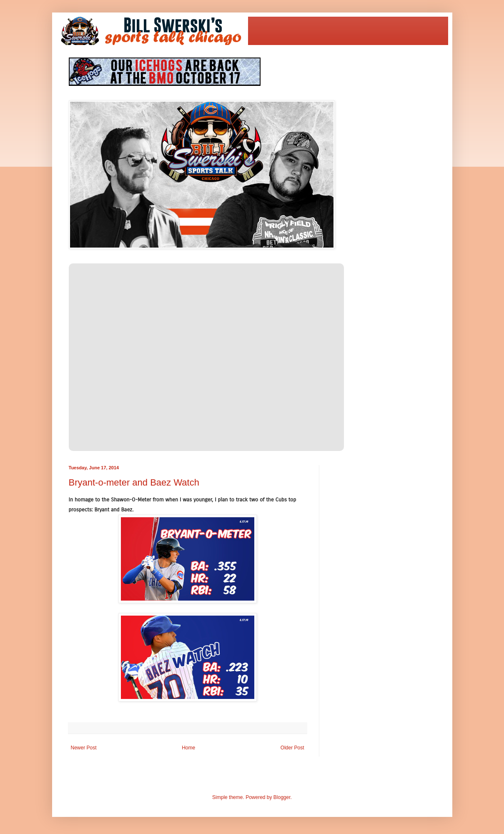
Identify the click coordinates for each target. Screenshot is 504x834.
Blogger (282, 797)
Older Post (292, 748)
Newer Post (84, 748)
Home (188, 748)
